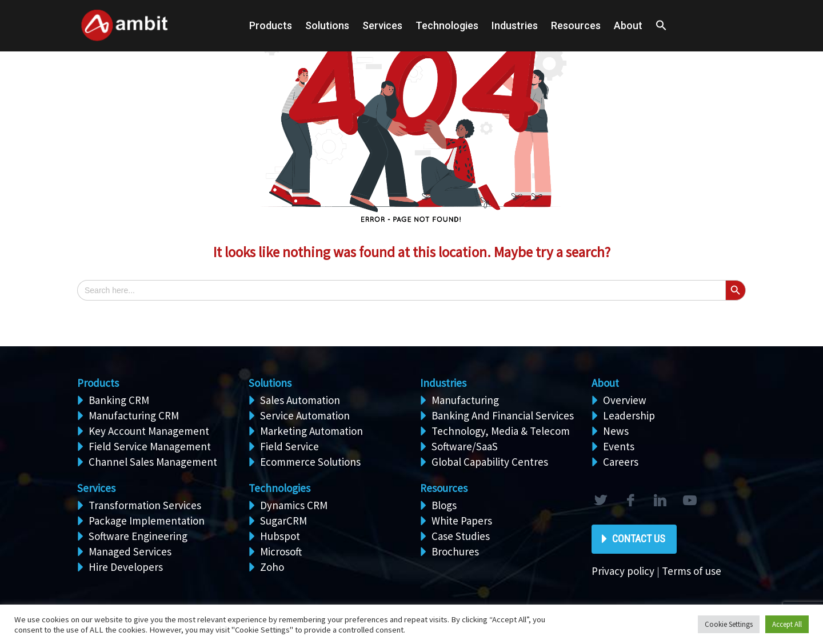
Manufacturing (465, 400)
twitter (600, 501)
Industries (515, 25)
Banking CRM (119, 400)
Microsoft (281, 551)
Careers (621, 462)
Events (619, 446)
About (628, 25)
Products (271, 25)
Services (96, 488)
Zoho (272, 567)
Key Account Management (149, 431)
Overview (625, 400)
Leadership (629, 415)
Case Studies (461, 536)
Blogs (444, 505)
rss (689, 501)
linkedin (660, 501)
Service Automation (305, 415)
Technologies (447, 25)
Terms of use (692, 571)
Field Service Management (150, 446)
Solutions (270, 383)
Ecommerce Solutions (310, 462)
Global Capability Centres (490, 462)
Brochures (455, 551)
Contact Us (639, 539)
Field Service (289, 446)
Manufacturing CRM (134, 415)
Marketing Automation (311, 431)
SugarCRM (283, 521)
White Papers (462, 521)
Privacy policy (623, 571)
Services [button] (382, 25)
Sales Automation (300, 400)
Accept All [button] (787, 624)
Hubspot (280, 536)
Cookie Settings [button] (729, 624)
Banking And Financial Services (503, 415)
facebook (630, 501)
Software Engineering (138, 536)
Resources (576, 25)
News (616, 431)
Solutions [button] (327, 25)
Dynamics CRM (294, 505)
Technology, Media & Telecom (501, 431)
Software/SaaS (465, 446)
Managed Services (130, 551)
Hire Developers (126, 567)
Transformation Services (145, 505)
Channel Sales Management (153, 462)
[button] (661, 26)
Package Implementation (147, 521)
